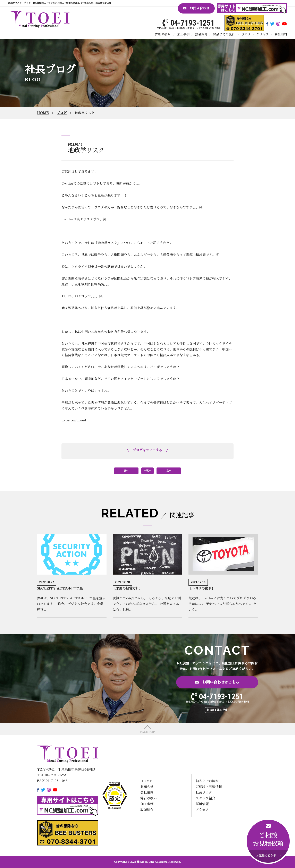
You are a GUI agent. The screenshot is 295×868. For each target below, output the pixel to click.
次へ (169, 471)
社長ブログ (204, 793)
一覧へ (147, 471)
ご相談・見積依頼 (209, 787)
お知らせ (147, 787)
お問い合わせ (196, 8)
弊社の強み (163, 34)
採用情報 (202, 804)
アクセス (263, 34)
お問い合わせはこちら (217, 682)
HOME (146, 781)
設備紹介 (201, 34)
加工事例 (183, 34)
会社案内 (281, 34)
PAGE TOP (147, 732)
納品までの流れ (224, 34)
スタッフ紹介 (205, 798)
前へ (126, 471)
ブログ (246, 34)
